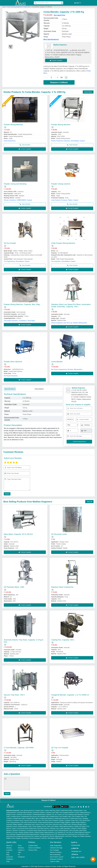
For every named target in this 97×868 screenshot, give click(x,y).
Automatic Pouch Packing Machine (58, 830)
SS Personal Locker (59, 534)
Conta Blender (57, 362)
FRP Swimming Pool (61, 834)
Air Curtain (13, 828)
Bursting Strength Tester (79, 824)
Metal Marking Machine (67, 826)
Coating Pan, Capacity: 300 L (63, 640)
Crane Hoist (48, 824)
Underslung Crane (29, 824)
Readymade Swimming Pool (25, 836)
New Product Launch (57, 857)
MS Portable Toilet (43, 816)
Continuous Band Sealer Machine (37, 830)
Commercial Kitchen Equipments (27, 828)
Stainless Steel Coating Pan (62, 587)
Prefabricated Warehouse (61, 818)
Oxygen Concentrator (22, 838)
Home (4, 7)
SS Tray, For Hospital (60, 748)
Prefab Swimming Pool (47, 834)
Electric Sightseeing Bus (57, 836)
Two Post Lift (70, 832)
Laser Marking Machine (27, 811)
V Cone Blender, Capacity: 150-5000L (19, 748)
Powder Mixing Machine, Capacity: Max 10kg (22, 304)
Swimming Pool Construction (76, 834)
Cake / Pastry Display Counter (37, 826)
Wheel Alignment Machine (82, 832)
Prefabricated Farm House (29, 816)
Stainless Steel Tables (53, 812)
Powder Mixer (27, 7)
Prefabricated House (76, 818)
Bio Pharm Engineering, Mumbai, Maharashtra (67, 369)
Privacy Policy (33, 850)
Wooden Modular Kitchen (26, 832)
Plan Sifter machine (43, 828)
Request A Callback (48, 800)
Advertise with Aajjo (56, 848)
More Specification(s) (51, 39)
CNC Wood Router (85, 820)
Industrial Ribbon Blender (25, 812)
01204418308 (76, 845)
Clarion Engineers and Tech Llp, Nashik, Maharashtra (69, 323)
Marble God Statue (80, 826)
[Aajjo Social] (78, 807)
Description (39, 389)
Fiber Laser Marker (53, 826)
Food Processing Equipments (15, 7)
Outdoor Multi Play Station (52, 811)
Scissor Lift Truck (62, 814)
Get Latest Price (59, 15)
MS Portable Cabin (65, 816)
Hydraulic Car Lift (51, 814)
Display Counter (11, 814)
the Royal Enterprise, (11, 376)
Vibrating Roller (78, 811)
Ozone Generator (35, 838)
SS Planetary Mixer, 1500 (14, 587)
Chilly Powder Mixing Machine (63, 243)
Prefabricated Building (46, 818)
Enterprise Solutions (56, 859)
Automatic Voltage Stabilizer (15, 824)
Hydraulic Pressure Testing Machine (17, 826)
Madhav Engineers (60, 45)
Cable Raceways (65, 828)
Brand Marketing (55, 855)
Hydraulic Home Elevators (25, 814)
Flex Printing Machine (13, 822)
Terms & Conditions (34, 848)
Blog (8, 855)
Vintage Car (76, 836)
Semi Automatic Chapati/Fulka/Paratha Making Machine (23, 834)
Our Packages (55, 850)
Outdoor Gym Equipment (42, 836)
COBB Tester (67, 824)
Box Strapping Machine (67, 812)
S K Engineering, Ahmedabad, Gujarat (17, 261)
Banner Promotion (56, 852)
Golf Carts (68, 836)
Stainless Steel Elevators (76, 814)
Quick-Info (10, 857)
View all (89, 502)
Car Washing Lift (60, 832)
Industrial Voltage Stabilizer (62, 822)
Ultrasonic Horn (54, 828)
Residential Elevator (39, 814)
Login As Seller (55, 861)
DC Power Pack (47, 820)
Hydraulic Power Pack (72, 820)
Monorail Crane (57, 824)
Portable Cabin (39, 811)
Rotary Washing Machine (46, 822)
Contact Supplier (56, 60)
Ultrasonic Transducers (19, 830)
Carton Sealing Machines (83, 812)
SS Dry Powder (10, 243)
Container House (18, 820)
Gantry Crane (40, 824)
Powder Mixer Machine (13, 362)
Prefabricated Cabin (19, 818)
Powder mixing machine (61, 184)
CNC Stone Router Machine (29, 822)
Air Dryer (15, 832)
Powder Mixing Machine (13, 125)
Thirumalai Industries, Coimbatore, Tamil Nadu (19, 321)
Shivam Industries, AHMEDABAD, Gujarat (18, 200)
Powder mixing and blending (15, 184)
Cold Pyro (44, 838)
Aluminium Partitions (39, 812)
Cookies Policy (33, 845)
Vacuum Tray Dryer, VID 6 (14, 695)
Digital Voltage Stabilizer (78, 822)
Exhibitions (10, 859)
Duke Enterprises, (10, 141)
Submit (7, 494)
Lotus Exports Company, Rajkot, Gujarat (65, 200)
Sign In (78, 3)
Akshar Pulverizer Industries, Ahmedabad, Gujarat (68, 141)
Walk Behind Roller (67, 811)
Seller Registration (56, 845)
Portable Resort (54, 816)
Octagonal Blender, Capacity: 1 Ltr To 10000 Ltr (70, 695)
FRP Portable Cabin (78, 816)
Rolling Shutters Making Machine (44, 832)
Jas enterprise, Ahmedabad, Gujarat (63, 261)
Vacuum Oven (28, 820)
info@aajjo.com (76, 851)
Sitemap (9, 848)
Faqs (8, 861)
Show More (88, 92)
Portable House (15, 816)
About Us (9, 845)
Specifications (10, 389)
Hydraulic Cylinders (58, 820)
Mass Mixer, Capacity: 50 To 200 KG (18, 534)
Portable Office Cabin (32, 818)
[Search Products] (35, 3)
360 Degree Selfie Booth (55, 838)
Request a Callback (59, 82)
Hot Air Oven (37, 820)
